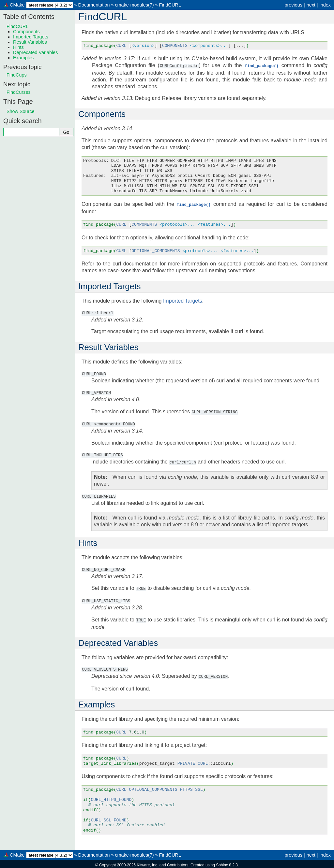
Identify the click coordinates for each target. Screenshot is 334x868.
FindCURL (170, 5)
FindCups (17, 75)
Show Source (21, 111)
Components (26, 32)
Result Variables (30, 42)
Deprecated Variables (35, 52)
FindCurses (19, 92)
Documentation (94, 5)
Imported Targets (31, 37)
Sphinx (222, 863)
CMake (17, 5)
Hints (18, 47)
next (311, 5)
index (325, 5)
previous (293, 5)
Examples (23, 58)
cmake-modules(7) (134, 5)
